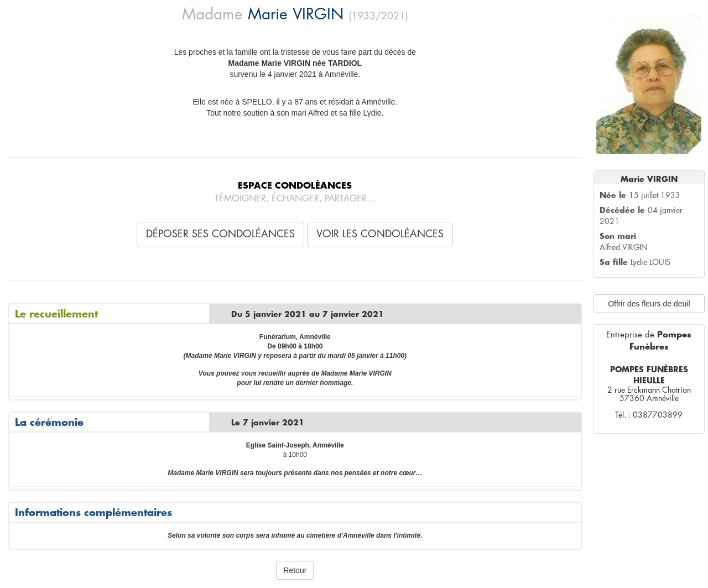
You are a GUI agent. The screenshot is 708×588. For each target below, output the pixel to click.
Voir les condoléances (380, 234)
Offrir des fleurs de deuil (649, 304)
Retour (295, 570)
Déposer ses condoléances (220, 234)
